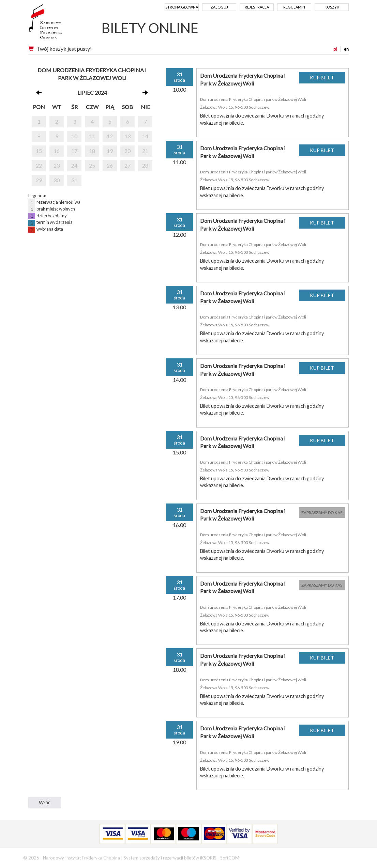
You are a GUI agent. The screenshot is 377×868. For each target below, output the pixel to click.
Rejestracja (257, 7)
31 (74, 180)
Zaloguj (219, 7)
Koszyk (332, 7)
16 (57, 151)
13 (127, 136)
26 (110, 165)
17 (74, 151)
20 (127, 151)
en (346, 49)
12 (110, 136)
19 (110, 151)
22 (39, 165)
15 (39, 151)
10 (74, 136)
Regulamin (294, 7)
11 (92, 136)
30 (57, 180)
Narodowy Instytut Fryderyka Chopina (58, 24)
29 (39, 180)
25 (92, 165)
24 (74, 165)
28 (145, 165)
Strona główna (182, 7)
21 (145, 151)
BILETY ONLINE (150, 28)
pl (335, 49)
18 (92, 151)
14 (145, 136)
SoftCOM (230, 858)
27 (127, 165)
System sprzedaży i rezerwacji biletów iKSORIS (170, 858)
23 (57, 165)
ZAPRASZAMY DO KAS (322, 513)
